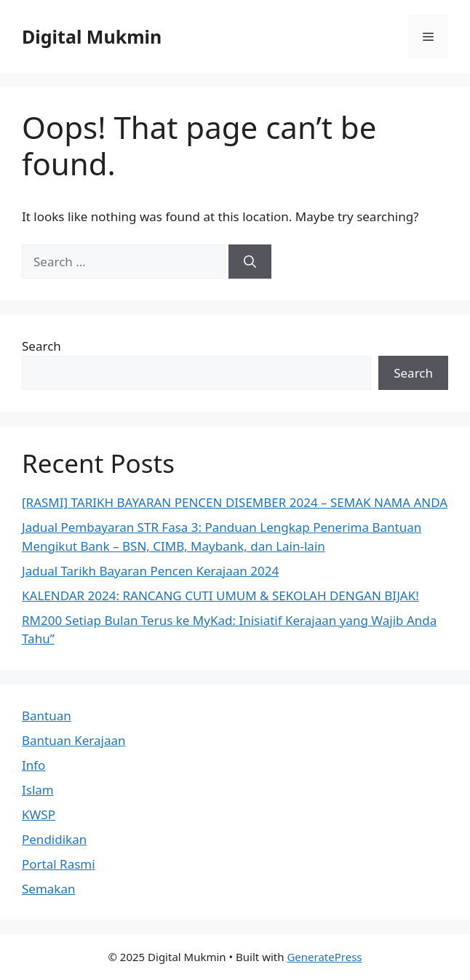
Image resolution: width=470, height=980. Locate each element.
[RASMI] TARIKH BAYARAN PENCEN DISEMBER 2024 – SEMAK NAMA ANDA (235, 502)
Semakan (48, 889)
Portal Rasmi (59, 864)
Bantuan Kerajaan (74, 740)
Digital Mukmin (92, 36)
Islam (38, 790)
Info (33, 765)
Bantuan (47, 716)
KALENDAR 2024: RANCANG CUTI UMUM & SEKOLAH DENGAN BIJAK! (220, 595)
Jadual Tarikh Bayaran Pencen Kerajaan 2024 (150, 571)
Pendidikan (54, 839)
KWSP (39, 814)
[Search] (250, 262)
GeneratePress (324, 957)
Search (41, 346)
